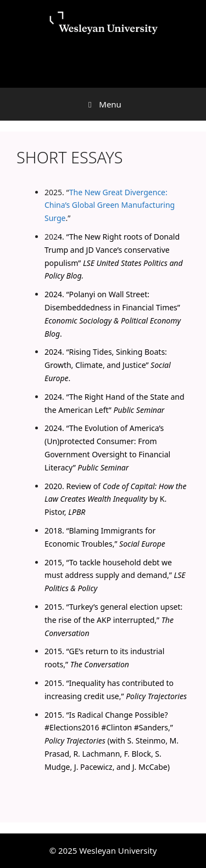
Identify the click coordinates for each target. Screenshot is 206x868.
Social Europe (142, 544)
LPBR (77, 512)
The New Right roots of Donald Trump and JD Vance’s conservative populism (112, 250)
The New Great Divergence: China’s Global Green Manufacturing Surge (110, 205)
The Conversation (100, 664)
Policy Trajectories (156, 696)
